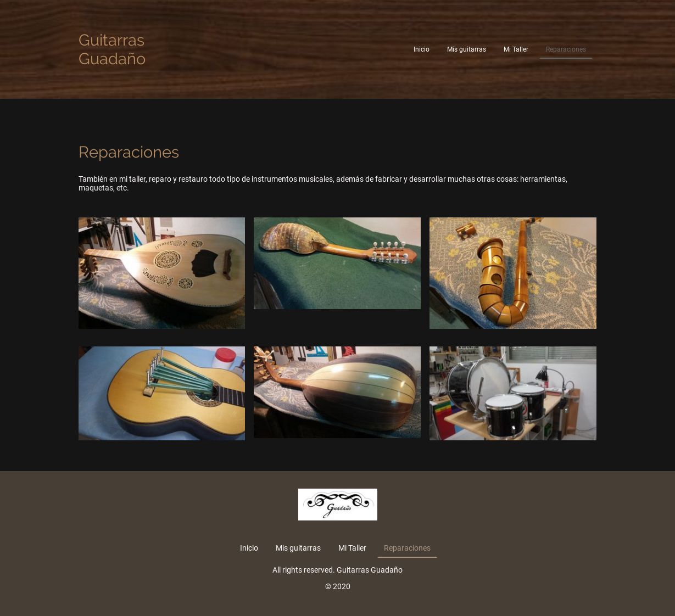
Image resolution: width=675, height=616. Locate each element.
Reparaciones (566, 49)
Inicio (422, 49)
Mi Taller (516, 49)
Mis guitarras (467, 49)
